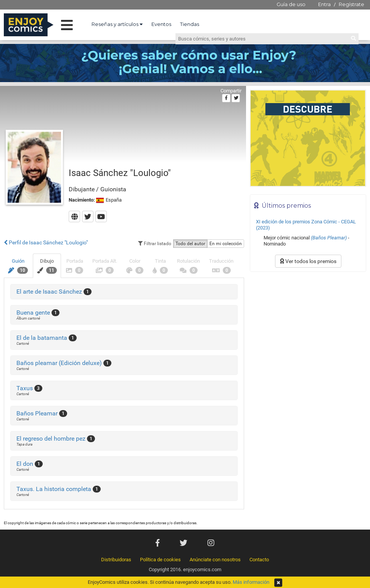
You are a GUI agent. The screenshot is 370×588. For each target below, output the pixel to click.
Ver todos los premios (308, 261)
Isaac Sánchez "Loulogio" (120, 173)
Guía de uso (291, 4)
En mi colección (226, 244)
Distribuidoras (116, 560)
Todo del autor (190, 244)
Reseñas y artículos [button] (117, 24)
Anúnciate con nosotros (215, 560)
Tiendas (190, 24)
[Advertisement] (72, 351)
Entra (324, 4)
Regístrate (351, 4)
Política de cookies (160, 560)
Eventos (161, 24)
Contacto (259, 560)
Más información (251, 582)
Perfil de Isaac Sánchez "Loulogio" (46, 242)
